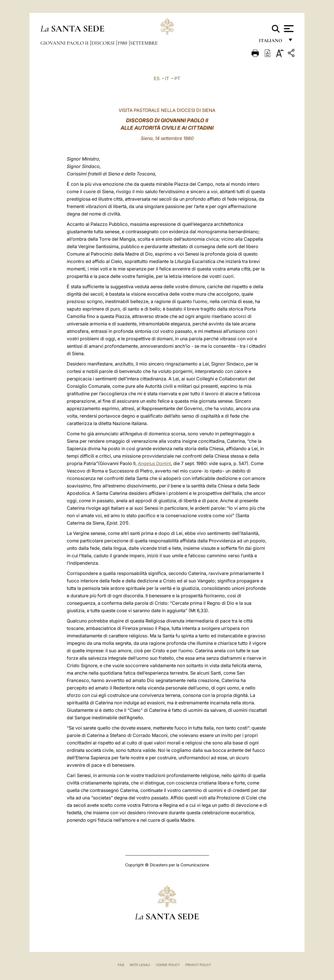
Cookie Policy (168, 965)
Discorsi (104, 43)
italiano (272, 42)
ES (157, 78)
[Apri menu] (288, 29)
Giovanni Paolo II (65, 43)
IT (167, 78)
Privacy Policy (198, 965)
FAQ (121, 965)
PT (177, 78)
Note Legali (140, 965)
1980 (123, 43)
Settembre (144, 43)
